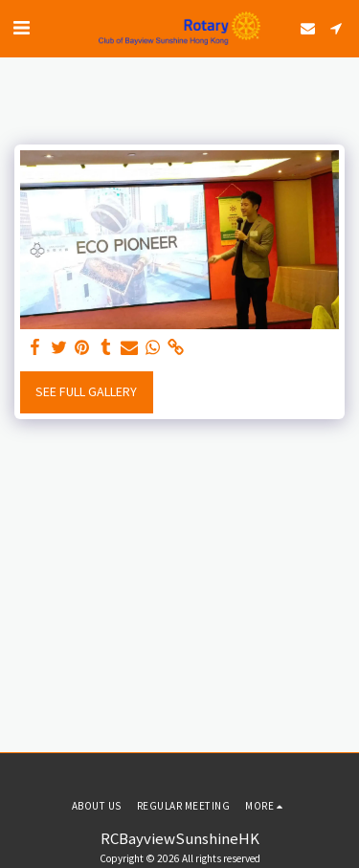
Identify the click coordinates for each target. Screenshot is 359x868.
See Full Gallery (86, 391)
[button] (21, 27)
